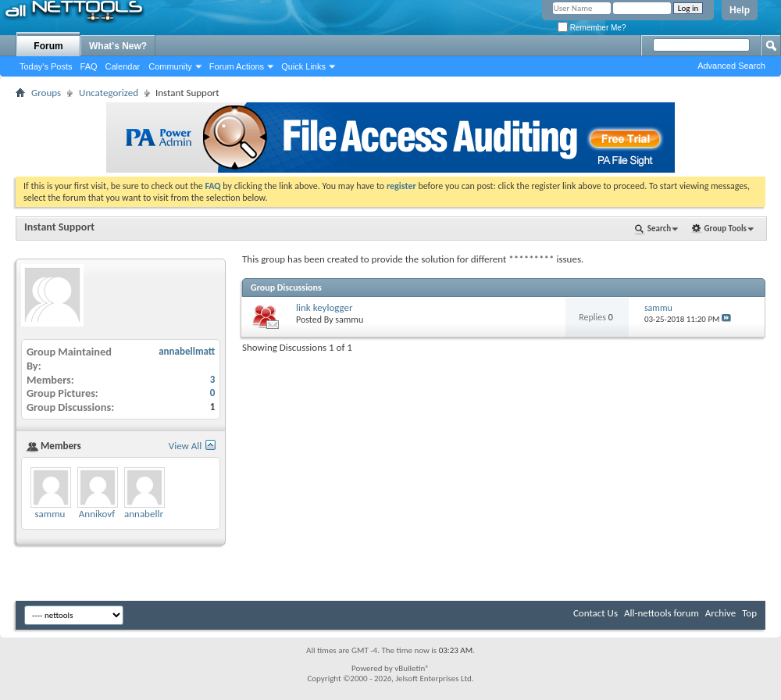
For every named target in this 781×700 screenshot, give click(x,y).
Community (170, 66)
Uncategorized (109, 93)
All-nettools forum (662, 613)
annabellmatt (187, 351)
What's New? (118, 46)
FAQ (89, 66)
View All (185, 446)
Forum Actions (237, 66)
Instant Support (59, 227)
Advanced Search (731, 66)
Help (740, 10)
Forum (48, 46)
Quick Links (303, 66)
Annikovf (97, 514)
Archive (720, 613)
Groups (46, 93)
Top (749, 613)
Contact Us (596, 613)
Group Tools (726, 229)
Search (659, 229)
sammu (349, 320)
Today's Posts (46, 66)
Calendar (123, 66)
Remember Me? (592, 28)
